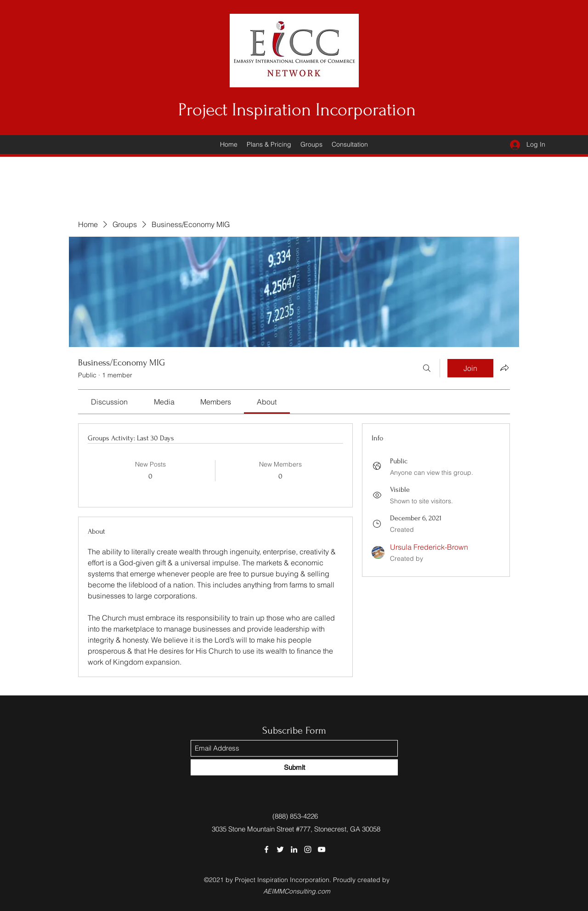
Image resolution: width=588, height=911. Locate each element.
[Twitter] (280, 849)
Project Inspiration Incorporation (297, 110)
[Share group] (504, 368)
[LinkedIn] (294, 849)
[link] (109, 402)
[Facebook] (266, 849)
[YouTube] (322, 849)
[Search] (427, 368)
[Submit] (294, 767)
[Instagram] (308, 849)
